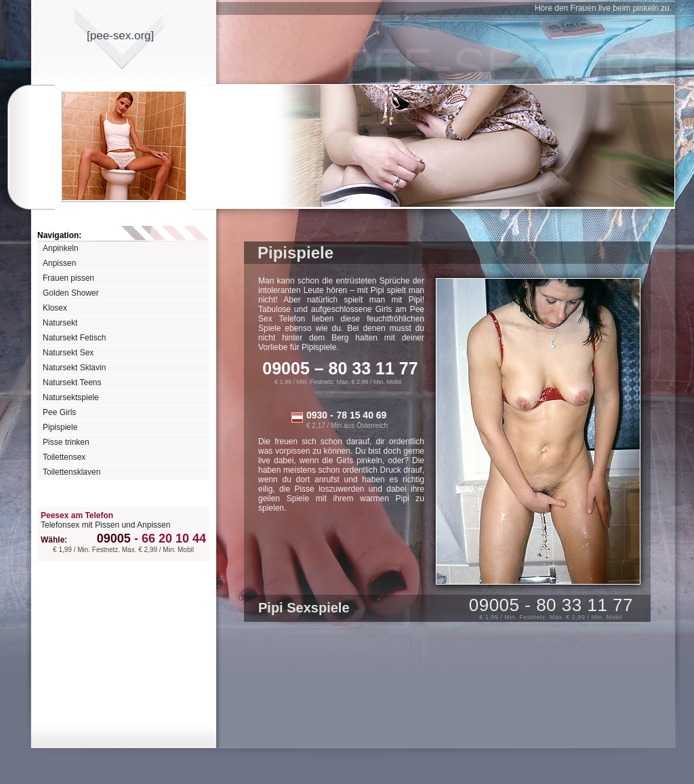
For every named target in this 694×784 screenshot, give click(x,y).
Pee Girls (59, 412)
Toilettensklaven (72, 472)
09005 (114, 538)
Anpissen (59, 263)
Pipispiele (60, 427)
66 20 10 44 (168, 538)
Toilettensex (64, 457)
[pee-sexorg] (120, 36)
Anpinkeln (61, 248)
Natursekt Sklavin (74, 368)
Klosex (55, 308)
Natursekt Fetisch (74, 338)
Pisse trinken (66, 442)
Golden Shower (71, 293)
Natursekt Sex (68, 353)
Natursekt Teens (72, 383)
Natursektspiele (71, 397)
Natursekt (60, 323)
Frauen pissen (68, 278)
